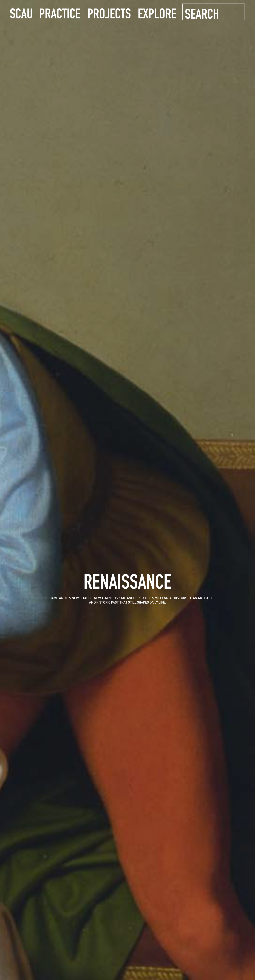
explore (157, 13)
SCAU (21, 13)
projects (109, 13)
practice (60, 13)
